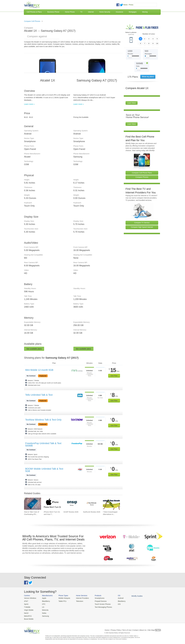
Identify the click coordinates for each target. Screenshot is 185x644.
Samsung (45, 615)
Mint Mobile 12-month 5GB (39, 370)
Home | (107, 629)
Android (118, 598)
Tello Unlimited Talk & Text (39, 395)
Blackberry (119, 601)
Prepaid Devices (98, 601)
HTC (43, 604)
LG (42, 607)
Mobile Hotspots (63, 598)
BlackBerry (45, 601)
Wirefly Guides (133, 596)
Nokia (43, 612)
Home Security (105, 12)
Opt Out (158, 629)
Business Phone (53, 12)
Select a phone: (131, 33)
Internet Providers (81, 598)
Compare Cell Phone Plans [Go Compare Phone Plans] (142, 172)
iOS (116, 604)
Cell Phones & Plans (34, 12)
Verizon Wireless (30, 598)
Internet (91, 12)
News (125, 5)
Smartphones (97, 598)
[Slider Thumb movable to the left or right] (130, 56)
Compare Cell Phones (32, 21)
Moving (145, 12)
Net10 (26, 612)
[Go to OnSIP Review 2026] (72, 504)
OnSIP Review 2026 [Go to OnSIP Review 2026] (71, 512)
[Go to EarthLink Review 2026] (92, 504)
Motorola (44, 610)
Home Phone (70, 12)
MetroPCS (28, 615)
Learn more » (29, 104)
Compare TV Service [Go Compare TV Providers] (142, 222)
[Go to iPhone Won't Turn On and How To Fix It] (52, 504)
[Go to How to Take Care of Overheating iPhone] (33, 504)
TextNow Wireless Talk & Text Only (43, 420)
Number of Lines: (149, 34)
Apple (43, 598)
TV (81, 12)
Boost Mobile (28, 618)
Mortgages (133, 12)
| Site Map (151, 629)
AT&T (26, 601)
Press (131, 5)
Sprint (26, 604)
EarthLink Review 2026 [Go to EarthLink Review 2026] (92, 512)
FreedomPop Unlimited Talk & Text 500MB (43, 444)
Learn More (132, 102)
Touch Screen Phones (100, 604)
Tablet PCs (62, 601)
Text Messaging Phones (101, 607)
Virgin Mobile (28, 610)
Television (78, 601)
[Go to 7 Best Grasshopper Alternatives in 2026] (111, 504)
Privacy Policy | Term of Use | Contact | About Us (128, 629)
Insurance (119, 12)
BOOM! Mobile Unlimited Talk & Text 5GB (44, 470)
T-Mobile (27, 607)
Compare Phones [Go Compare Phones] (142, 177)
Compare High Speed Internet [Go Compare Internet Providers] (142, 227)
